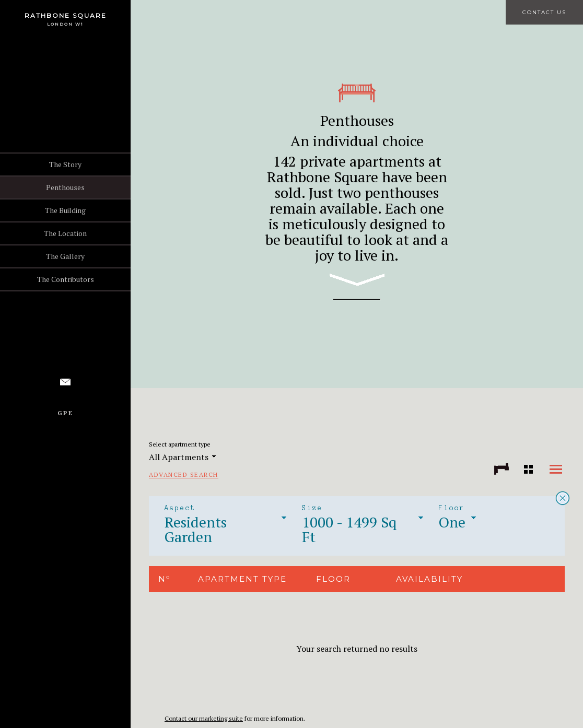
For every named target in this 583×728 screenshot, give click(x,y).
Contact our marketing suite (204, 718)
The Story (65, 164)
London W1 (65, 24)
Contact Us (544, 12)
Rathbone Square (66, 15)
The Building (65, 210)
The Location (65, 233)
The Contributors (66, 279)
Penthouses (65, 187)
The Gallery (65, 256)
